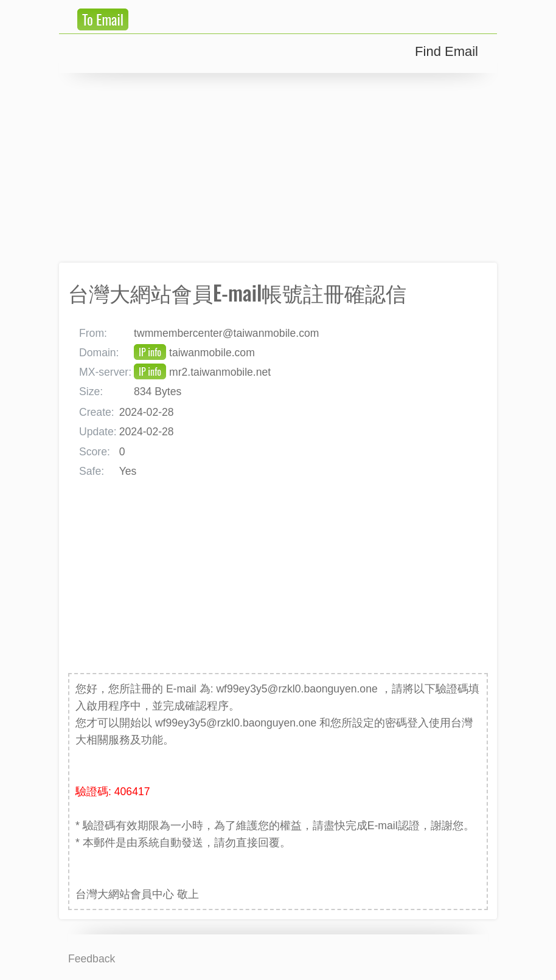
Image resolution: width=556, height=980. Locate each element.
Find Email (447, 51)
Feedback (92, 959)
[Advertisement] (278, 168)
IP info (150, 352)
